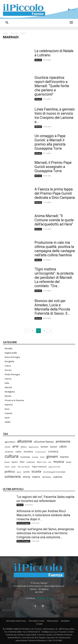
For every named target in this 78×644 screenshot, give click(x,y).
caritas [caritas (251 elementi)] (18, 452)
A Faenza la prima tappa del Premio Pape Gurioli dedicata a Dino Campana (55, 193)
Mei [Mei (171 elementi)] (50, 462)
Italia (7, 383)
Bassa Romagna (12, 357)
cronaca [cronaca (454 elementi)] (53, 451)
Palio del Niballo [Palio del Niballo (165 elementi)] (24, 467)
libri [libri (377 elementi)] (22, 462)
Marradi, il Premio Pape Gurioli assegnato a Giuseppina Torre (53, 167)
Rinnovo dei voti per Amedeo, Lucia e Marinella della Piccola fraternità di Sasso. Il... (52, 307)
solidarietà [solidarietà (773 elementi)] (13, 477)
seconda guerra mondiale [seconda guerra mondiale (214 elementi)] (54, 472)
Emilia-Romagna (12, 374)
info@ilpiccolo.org (44, 598)
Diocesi (8, 370)
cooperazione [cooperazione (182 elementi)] (40, 452)
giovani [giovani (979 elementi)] (52, 456)
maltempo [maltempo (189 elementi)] (31, 462)
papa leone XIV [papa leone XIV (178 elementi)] (54, 467)
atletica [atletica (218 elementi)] (24, 447)
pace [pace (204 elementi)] (14, 467)
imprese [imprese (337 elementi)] (64, 457)
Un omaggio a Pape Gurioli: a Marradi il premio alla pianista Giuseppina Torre (50, 142)
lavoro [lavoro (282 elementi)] (15, 462)
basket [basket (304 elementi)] (54, 447)
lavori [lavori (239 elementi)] (7, 462)
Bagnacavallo (11, 353)
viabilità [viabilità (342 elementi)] (58, 477)
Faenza (8, 379)
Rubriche (9, 405)
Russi (7, 409)
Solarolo (8, 413)
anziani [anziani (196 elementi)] (7, 447)
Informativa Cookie (36, 621)
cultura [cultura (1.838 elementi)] (12, 456)
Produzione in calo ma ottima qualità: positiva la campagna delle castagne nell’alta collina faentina (55, 249)
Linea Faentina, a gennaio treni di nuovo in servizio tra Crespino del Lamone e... (55, 116)
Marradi (14, 33)
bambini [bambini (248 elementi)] (44, 447)
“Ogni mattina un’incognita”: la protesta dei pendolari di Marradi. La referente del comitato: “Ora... (54, 278)
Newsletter (65, 621)
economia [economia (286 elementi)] (25, 457)
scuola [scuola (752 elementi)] (36, 471)
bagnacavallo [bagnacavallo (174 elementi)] (34, 447)
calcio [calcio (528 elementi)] (63, 446)
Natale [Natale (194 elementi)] (69, 462)
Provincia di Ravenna (14, 400)
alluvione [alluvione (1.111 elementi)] (25, 441)
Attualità (8, 348)
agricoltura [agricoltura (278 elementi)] (10, 442)
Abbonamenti (53, 621)
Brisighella (9, 361)
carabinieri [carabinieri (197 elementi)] (9, 452)
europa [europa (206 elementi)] (35, 457)
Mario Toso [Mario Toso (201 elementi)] (42, 462)
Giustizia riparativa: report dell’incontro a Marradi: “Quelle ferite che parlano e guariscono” (52, 86)
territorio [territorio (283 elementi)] (47, 477)
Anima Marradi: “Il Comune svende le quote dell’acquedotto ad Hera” (54, 220)
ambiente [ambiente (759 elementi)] (63, 441)
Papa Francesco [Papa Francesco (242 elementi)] (39, 467)
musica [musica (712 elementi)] (59, 462)
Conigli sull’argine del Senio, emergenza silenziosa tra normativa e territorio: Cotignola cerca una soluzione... (45, 533)
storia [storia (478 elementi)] (26, 477)
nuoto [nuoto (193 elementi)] (7, 467)
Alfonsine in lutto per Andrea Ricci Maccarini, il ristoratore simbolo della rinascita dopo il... (43, 515)
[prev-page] (27, 331)
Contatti (39, 624)
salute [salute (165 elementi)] (19, 472)
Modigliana (10, 392)
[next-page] (50, 331)
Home (5, 33)
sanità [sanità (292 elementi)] (26, 472)
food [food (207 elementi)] (42, 457)
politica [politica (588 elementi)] (10, 471)
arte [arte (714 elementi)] (15, 446)
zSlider (8, 422)
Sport (7, 418)
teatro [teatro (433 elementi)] (36, 477)
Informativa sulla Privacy (16, 621)
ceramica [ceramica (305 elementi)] (28, 452)
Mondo (8, 396)
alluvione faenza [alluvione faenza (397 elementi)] (44, 442)
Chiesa (8, 366)
